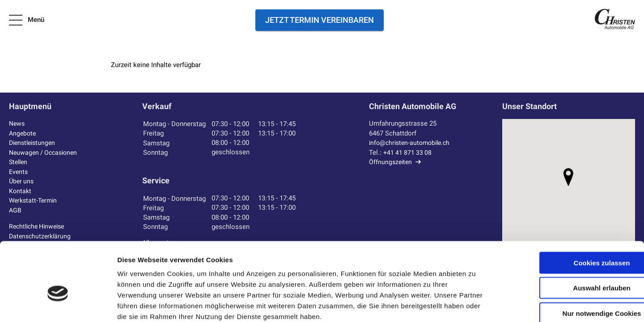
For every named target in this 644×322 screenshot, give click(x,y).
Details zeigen (476, 304)
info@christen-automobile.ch (412, 143)
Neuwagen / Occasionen (45, 153)
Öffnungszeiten (391, 162)
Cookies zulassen (569, 214)
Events (19, 172)
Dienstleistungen (34, 143)
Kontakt (21, 191)
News (17, 123)
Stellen (19, 162)
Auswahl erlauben (569, 240)
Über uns (22, 181)
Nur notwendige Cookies (569, 265)
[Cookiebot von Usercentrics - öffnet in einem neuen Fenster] (58, 305)
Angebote (23, 133)
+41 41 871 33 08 (409, 153)
